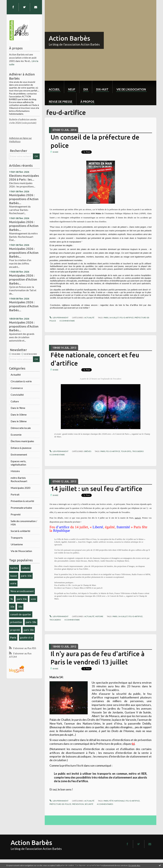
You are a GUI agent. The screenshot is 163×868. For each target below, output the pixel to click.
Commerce (17, 388)
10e (12, 607)
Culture (15, 401)
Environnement (19, 454)
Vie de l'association (131, 89)
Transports (17, 538)
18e (20, 607)
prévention (16, 622)
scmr (33, 599)
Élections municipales (22, 441)
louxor (14, 576)
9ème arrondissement (22, 591)
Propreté (16, 514)
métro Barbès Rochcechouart (19, 479)
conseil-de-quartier (21, 614)
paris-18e (31, 622)
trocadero (138, 451)
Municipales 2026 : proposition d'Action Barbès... (23, 279)
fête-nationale (117, 801)
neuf (72, 89)
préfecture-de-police (60, 804)
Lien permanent (59, 318)
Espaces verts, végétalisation (18, 463)
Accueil (54, 89)
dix (86, 89)
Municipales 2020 (20, 488)
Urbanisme (17, 544)
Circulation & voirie (21, 381)
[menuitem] (54, 87)
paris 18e (29, 630)
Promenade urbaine (21, 508)
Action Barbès (69, 38)
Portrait (15, 494)
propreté (15, 630)
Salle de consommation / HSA (24, 523)
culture (26, 568)
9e (12, 599)
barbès (14, 568)
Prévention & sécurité (22, 501)
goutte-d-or (27, 637)
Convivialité (17, 395)
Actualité (16, 375)
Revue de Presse (61, 102)
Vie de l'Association (21, 551)
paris (106, 318)
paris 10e (22, 599)
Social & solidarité (20, 531)
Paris (13, 637)
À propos (87, 102)
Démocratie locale (21, 428)
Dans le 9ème (18, 408)
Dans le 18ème (19, 421)
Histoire (15, 471)
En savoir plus (134, 865)
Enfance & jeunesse (21, 448)
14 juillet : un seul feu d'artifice (96, 489)
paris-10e (26, 576)
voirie (13, 583)
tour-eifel (126, 451)
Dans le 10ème (19, 414)
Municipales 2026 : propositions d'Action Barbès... (24, 199)
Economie (16, 435)
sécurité (89, 804)
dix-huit (102, 89)
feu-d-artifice (127, 318)
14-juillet (114, 318)
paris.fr (138, 518)
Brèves (88, 451)
